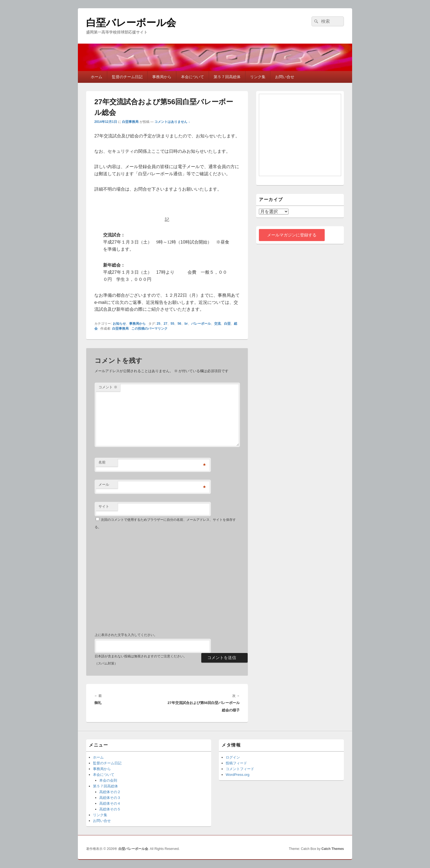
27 (166, 324)
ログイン (233, 757)
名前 (102, 462)
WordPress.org (237, 775)
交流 (217, 324)
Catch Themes (333, 849)
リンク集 (258, 77)
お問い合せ (285, 77)
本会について (193, 77)
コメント (108, 387)
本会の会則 (108, 780)
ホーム (97, 77)
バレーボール (201, 324)
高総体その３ (110, 798)
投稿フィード (236, 763)
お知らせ (119, 324)
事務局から (162, 77)
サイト (104, 506)
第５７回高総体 (227, 77)
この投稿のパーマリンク (149, 329)
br (186, 324)
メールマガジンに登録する (292, 235)
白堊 (227, 324)
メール (104, 484)
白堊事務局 (130, 122)
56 (179, 324)
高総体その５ (110, 809)
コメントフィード (240, 769)
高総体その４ (110, 803)
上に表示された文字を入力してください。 (126, 635)
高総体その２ (110, 792)
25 (158, 324)
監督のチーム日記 (127, 77)
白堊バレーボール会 (131, 23)
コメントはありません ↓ (172, 122)
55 (172, 324)
